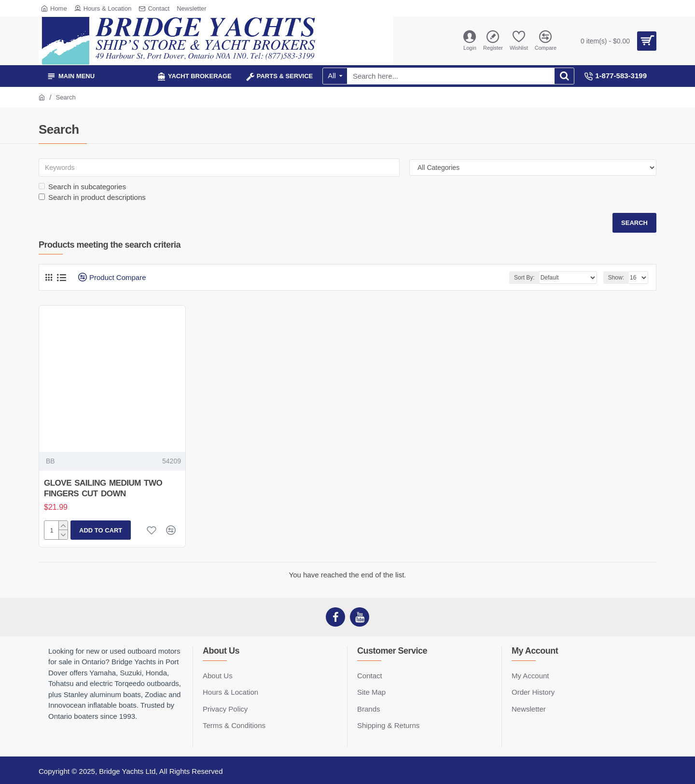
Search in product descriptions (92, 197)
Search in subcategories (82, 187)
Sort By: (524, 278)
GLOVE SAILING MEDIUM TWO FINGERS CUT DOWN (103, 488)
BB (50, 461)
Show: (616, 278)
